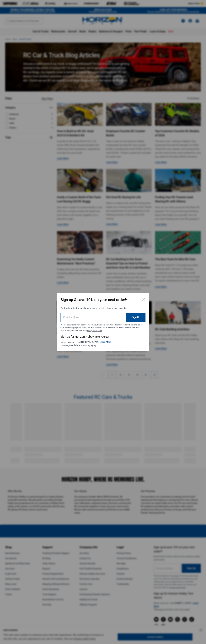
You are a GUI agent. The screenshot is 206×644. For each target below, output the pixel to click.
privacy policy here (94, 331)
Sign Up (136, 317)
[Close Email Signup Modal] (144, 299)
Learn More (105, 342)
